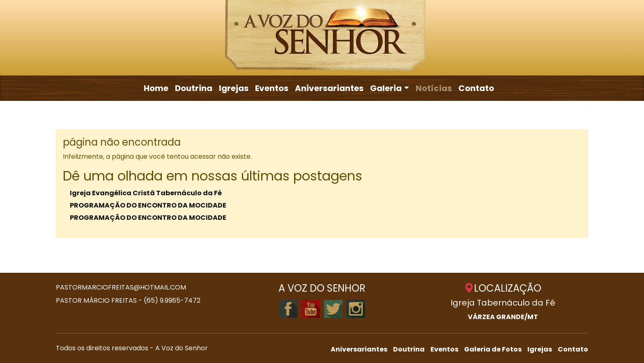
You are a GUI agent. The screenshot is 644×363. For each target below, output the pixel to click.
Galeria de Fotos (493, 349)
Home (156, 88)
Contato (476, 88)
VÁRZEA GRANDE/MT (503, 317)
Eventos (272, 88)
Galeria (386, 88)
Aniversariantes (329, 88)
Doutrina (194, 88)
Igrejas (234, 88)
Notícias (434, 88)
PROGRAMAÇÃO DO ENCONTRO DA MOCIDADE (148, 205)
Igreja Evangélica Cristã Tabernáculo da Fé (146, 193)
